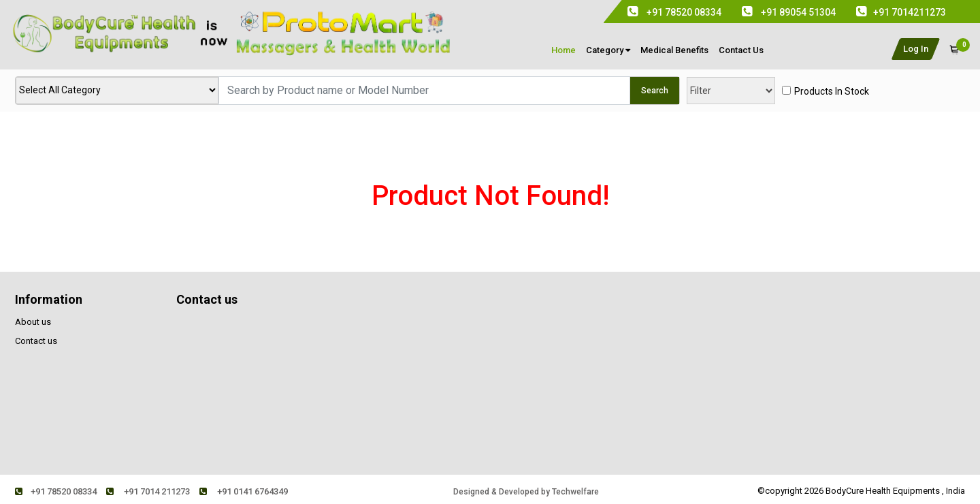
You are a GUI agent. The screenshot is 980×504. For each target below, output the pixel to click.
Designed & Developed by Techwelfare (526, 492)
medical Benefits (674, 50)
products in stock (832, 91)
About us (33, 322)
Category (608, 50)
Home (563, 50)
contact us (741, 50)
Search (655, 91)
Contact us (36, 341)
